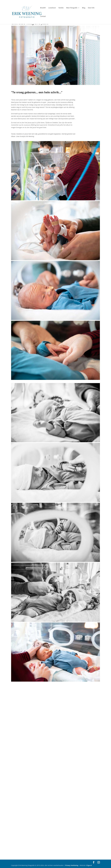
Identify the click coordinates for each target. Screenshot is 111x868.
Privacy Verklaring (72, 865)
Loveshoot (52, 8)
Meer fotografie (72, 8)
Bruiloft (43, 8)
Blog (84, 8)
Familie (61, 8)
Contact (43, 16)
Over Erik (91, 8)
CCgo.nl (89, 865)
